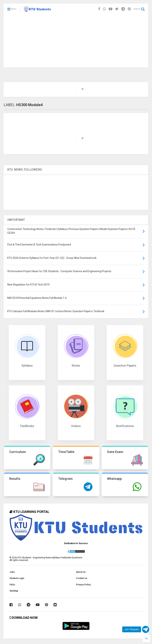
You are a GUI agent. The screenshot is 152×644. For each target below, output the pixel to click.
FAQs (12, 585)
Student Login (17, 578)
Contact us (82, 578)
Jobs (12, 572)
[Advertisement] (76, 42)
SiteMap (14, 591)
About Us (81, 572)
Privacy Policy (83, 585)
